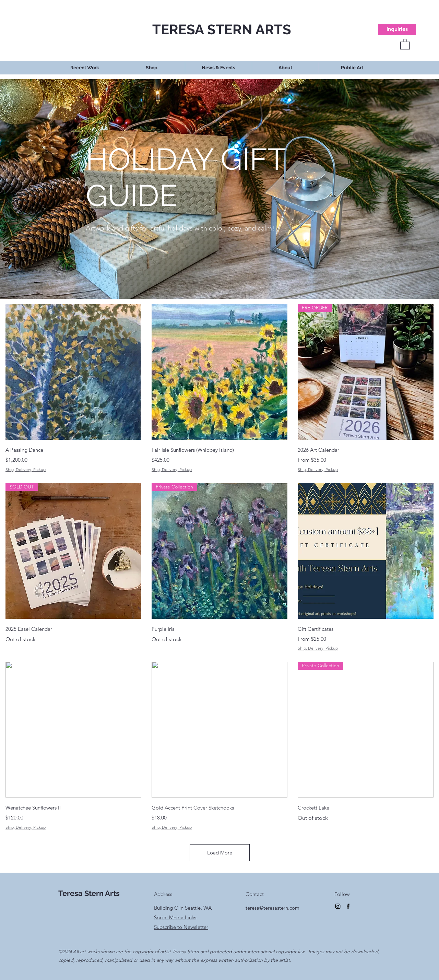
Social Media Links (175, 917)
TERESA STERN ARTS (222, 29)
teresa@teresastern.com (272, 908)
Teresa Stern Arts (89, 893)
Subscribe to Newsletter (181, 927)
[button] (405, 44)
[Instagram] (338, 906)
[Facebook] (348, 906)
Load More (220, 853)
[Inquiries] (397, 29)
